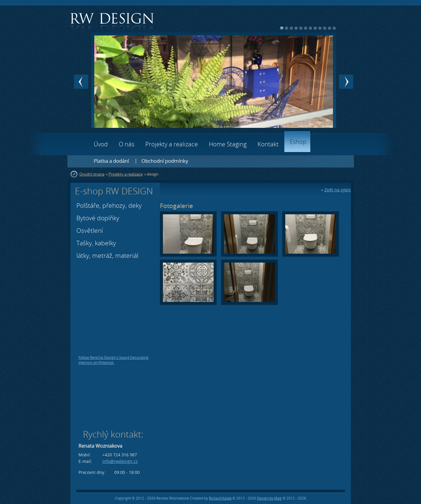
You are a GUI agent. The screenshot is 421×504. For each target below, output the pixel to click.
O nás (127, 144)
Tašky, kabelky (96, 243)
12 (334, 28)
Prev (81, 82)
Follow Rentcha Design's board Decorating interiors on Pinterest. (114, 360)
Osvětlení (90, 230)
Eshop (298, 142)
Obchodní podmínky (165, 161)
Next (346, 82)
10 (325, 28)
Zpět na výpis (338, 190)
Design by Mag (269, 498)
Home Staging (228, 144)
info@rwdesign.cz (120, 461)
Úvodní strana (92, 174)
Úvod (101, 144)
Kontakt (268, 144)
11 (330, 28)
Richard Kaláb (220, 498)
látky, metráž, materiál (107, 255)
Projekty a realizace (172, 144)
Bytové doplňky (98, 218)
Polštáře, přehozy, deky (109, 205)
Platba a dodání (111, 161)
